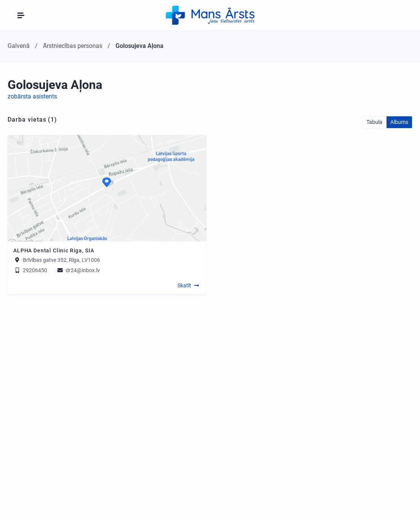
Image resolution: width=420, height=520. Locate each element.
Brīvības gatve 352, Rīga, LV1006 (61, 260)
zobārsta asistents (32, 96)
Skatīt (184, 285)
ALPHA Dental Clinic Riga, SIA (54, 250)
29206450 (30, 270)
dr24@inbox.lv (78, 270)
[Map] (107, 188)
